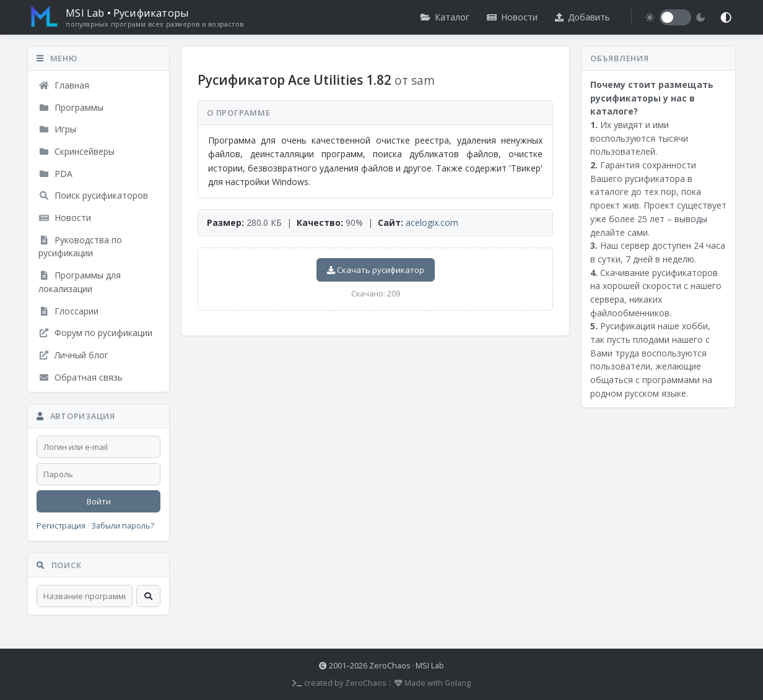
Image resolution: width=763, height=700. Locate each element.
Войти (99, 501)
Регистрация (61, 526)
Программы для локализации (80, 282)
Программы (71, 107)
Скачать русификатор (376, 270)
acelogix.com (432, 223)
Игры (57, 129)
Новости (512, 17)
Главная (64, 85)
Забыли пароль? (123, 526)
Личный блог (73, 355)
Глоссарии (68, 311)
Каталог (445, 17)
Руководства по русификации (80, 247)
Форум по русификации (95, 333)
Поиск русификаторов (93, 195)
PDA (55, 174)
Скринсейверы (76, 151)
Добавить (582, 17)
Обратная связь (81, 377)
